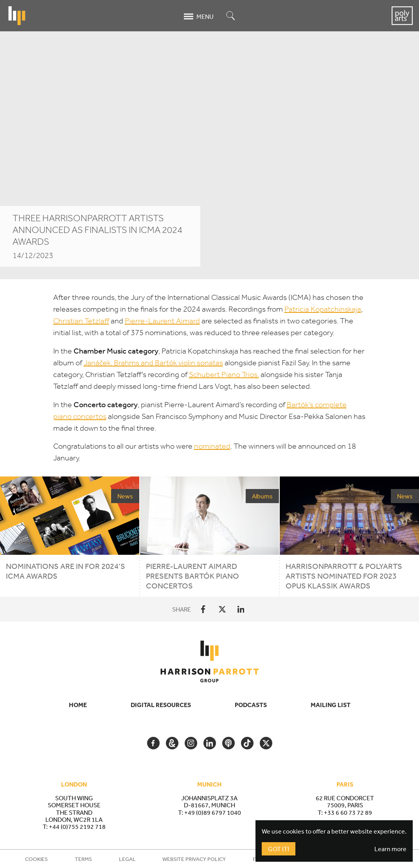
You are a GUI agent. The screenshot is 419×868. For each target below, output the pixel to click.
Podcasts (251, 705)
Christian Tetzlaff (81, 321)
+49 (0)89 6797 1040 (213, 812)
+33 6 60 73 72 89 (348, 812)
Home (78, 705)
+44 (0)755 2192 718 (77, 826)
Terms (83, 859)
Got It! (279, 849)
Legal (127, 859)
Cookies (36, 859)
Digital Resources (161, 705)
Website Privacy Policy (194, 859)
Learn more (390, 849)
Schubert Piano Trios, (224, 374)
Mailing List (331, 705)
